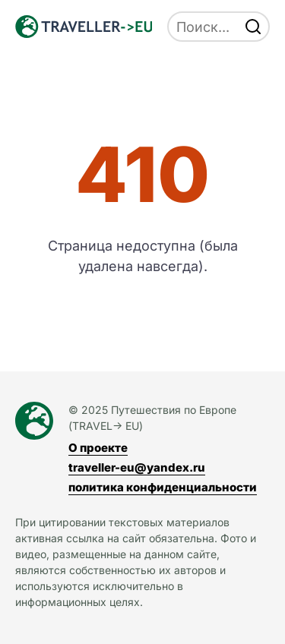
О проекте (98, 448)
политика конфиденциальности (163, 487)
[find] (253, 27)
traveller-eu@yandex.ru (137, 467)
